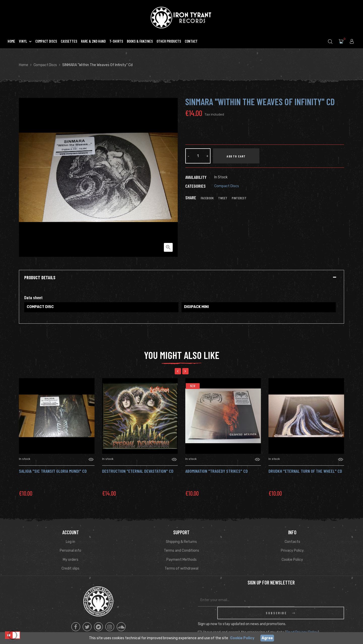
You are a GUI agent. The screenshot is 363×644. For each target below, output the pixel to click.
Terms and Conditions (181, 551)
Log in (70, 542)
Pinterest (239, 198)
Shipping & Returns (181, 542)
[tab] (181, 278)
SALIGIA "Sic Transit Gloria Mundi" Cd (53, 471)
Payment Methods (181, 560)
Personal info (70, 551)
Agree (267, 638)
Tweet (223, 198)
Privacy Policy (292, 551)
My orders (71, 560)
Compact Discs (227, 186)
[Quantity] (198, 156)
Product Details (40, 278)
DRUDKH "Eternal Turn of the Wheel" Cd (305, 471)
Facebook (207, 198)
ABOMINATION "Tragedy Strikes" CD (217, 471)
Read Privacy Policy (302, 620)
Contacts (292, 542)
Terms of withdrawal (181, 568)
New (193, 386)
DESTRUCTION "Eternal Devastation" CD (138, 471)
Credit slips (70, 568)
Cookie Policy (292, 560)
